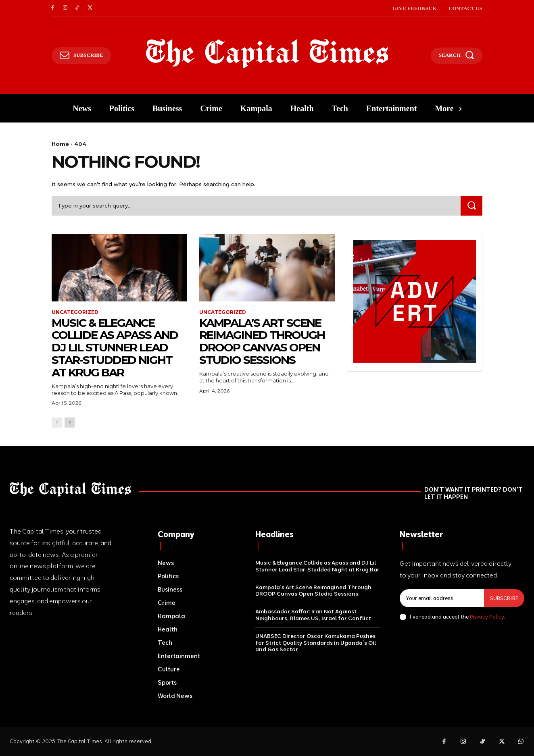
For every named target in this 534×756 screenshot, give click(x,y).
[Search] (471, 206)
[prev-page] (57, 423)
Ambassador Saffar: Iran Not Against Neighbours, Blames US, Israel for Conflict (313, 615)
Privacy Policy (487, 617)
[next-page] (70, 423)
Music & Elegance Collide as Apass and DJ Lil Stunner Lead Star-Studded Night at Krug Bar (115, 348)
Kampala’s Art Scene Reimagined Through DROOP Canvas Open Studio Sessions (262, 341)
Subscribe (504, 598)
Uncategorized (75, 312)
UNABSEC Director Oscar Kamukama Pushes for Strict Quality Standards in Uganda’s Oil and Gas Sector (316, 643)
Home (60, 144)
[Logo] (267, 54)
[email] (442, 598)
